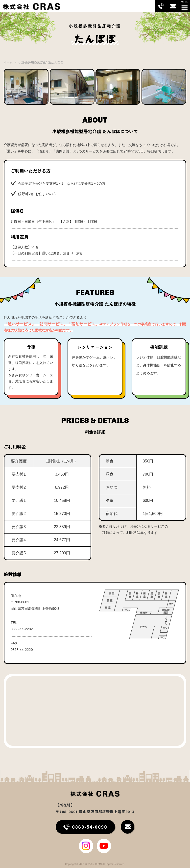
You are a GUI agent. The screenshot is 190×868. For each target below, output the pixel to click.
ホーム (8, 62)
